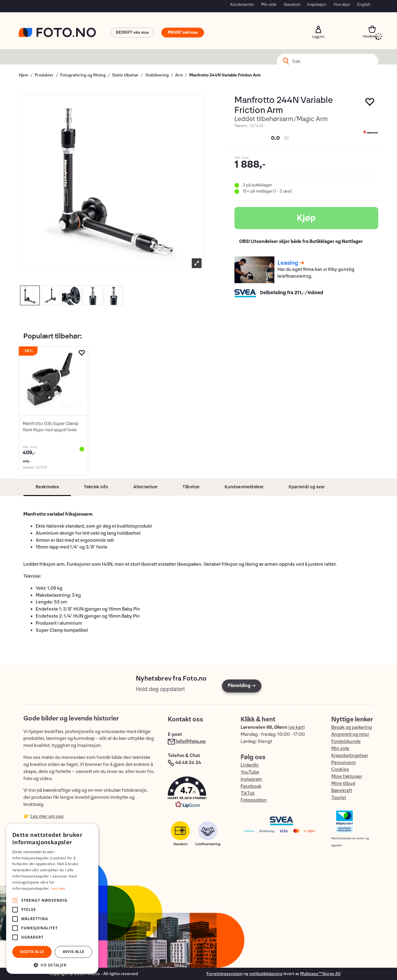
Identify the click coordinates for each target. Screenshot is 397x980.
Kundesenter (242, 4)
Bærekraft (342, 791)
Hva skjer (342, 4)
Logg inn (318, 29)
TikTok (248, 793)
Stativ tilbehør (125, 75)
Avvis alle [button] (74, 952)
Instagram (251, 779)
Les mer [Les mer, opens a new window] (58, 888)
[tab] (47, 487)
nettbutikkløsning (266, 974)
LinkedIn (250, 765)
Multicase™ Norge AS (320, 974)
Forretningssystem (224, 974)
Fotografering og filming (83, 75)
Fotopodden (254, 800)
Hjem (24, 75)
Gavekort (292, 4)
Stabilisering (157, 75)
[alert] (52, 899)
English (364, 4)
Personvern (344, 763)
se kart (297, 727)
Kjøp (306, 218)
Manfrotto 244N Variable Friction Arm (225, 75)
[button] (198, 794)
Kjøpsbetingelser (350, 756)
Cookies (340, 769)
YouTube (250, 772)
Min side (269, 4)
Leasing (288, 263)
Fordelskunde (346, 742)
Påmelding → (242, 686)
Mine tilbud (343, 784)
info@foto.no (191, 742)
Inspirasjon (317, 4)
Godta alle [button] (32, 952)
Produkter (44, 75)
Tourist (339, 798)
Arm (179, 75)
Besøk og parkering (352, 727)
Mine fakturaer (347, 777)
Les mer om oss (47, 816)
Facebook (251, 786)
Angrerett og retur (350, 734)
